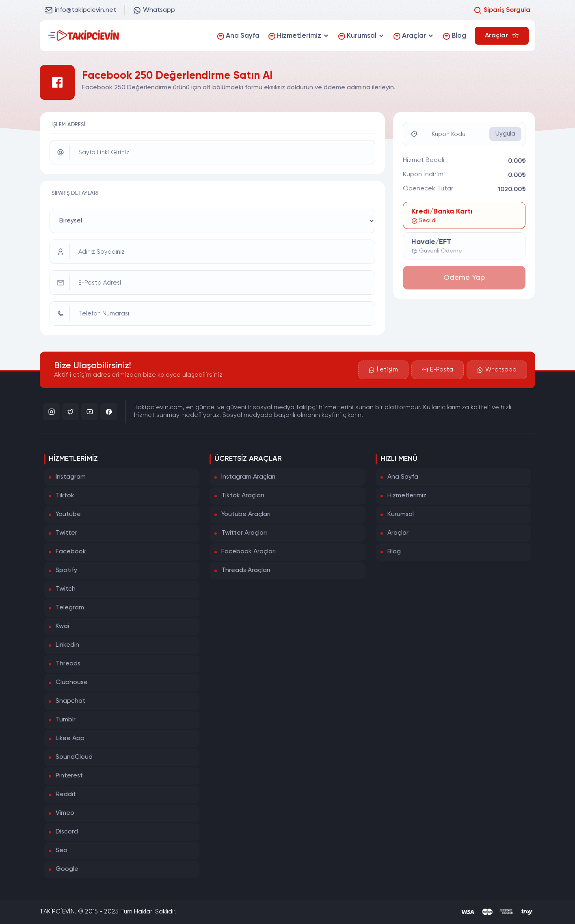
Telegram (70, 608)
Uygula (505, 134)
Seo (62, 851)
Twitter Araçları (244, 533)
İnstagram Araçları (248, 477)
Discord (67, 832)
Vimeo (65, 813)
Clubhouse (72, 682)
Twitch (66, 589)
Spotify (66, 570)
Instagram (71, 477)
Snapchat (70, 701)
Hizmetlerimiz (407, 496)
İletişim (383, 370)
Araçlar (398, 533)
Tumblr (66, 720)
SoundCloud (74, 757)
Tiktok (65, 496)
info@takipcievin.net (80, 10)
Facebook (71, 552)
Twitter (66, 533)
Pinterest (69, 776)
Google (67, 869)
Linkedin (67, 645)
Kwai (62, 626)
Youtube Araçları (246, 514)
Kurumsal (401, 514)
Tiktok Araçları (243, 496)
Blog (394, 552)
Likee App (70, 738)
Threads (68, 664)
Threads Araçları (246, 570)
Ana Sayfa (403, 477)
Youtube (68, 514)
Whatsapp (154, 10)
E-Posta (438, 370)
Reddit (66, 794)
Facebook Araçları (249, 552)
